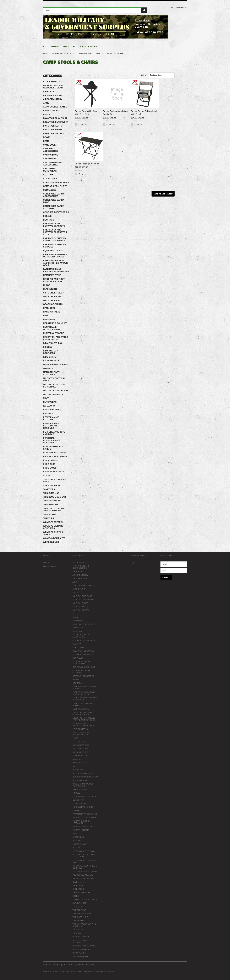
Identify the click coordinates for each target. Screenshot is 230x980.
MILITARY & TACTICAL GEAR (63, 53)
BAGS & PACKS (51, 111)
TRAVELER (49, 518)
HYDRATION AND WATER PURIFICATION (56, 338)
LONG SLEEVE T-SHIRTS (55, 364)
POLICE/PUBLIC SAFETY (55, 453)
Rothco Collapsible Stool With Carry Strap (86, 113)
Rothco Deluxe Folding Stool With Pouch (144, 113)
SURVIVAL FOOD (51, 485)
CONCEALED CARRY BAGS (54, 201)
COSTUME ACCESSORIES (56, 212)
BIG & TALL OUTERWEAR (56, 122)
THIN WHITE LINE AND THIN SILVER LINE (54, 509)
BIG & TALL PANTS (53, 126)
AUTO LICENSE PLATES (55, 107)
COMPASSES (50, 190)
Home (45, 53)
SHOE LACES (50, 468)
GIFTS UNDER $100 (53, 293)
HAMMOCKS (49, 308)
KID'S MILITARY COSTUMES (51, 352)
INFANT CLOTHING (53, 343)
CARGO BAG (50, 159)
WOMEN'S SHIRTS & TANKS (53, 533)
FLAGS (47, 285)
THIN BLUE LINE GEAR (54, 497)
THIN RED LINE (51, 504)
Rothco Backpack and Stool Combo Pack (115, 113)
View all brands (50, 566)
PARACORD (49, 406)
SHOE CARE (49, 464)
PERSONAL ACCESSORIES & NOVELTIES (52, 440)
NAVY (46, 398)
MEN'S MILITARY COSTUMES (51, 373)
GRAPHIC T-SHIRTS (53, 304)
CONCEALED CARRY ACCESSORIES (54, 195)
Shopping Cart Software (92, 972)
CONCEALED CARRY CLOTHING (54, 207)
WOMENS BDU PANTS (54, 538)
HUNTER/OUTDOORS (54, 333)
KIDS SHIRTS (50, 357)
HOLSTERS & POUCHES (55, 323)
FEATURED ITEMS (52, 275)
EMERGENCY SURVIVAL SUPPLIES (55, 246)
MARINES (48, 368)
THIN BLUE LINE (51, 493)
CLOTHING (48, 175)
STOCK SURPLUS (52, 82)
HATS (46, 316)
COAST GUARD (51, 179)
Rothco (46, 562)
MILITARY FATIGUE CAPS (56, 391)
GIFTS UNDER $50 (52, 300)
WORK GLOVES (51, 542)
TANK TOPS (49, 489)
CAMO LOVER (50, 145)
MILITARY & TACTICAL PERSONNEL (54, 386)
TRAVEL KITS (50, 514)
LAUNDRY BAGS (51, 361)
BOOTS (47, 137)
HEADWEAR (49, 319)
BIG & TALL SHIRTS (53, 130)
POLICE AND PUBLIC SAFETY (54, 448)
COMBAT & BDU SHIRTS (55, 186)
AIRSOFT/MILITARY (53, 99)
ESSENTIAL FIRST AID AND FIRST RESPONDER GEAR (55, 263)
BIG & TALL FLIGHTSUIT (55, 118)
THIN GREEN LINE (52, 501)
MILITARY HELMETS (53, 394)
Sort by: (144, 75)
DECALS (47, 216)
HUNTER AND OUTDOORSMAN (51, 328)
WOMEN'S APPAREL (53, 522)
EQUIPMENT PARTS (53, 251)
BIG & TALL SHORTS (53, 133)
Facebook (133, 563)
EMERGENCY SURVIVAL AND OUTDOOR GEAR (55, 239)
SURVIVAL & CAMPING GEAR (54, 480)
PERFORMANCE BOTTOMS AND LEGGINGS (51, 426)
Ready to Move (50, 460)
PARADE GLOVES (52, 410)
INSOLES (48, 347)
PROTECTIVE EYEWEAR (55, 456)
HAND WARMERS (52, 312)
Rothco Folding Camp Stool (87, 164)
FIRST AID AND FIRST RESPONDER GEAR (54, 87)
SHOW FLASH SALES (54, 472)
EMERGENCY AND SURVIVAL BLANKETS (54, 225)
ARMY (46, 103)
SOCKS (47, 476)
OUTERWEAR (50, 402)
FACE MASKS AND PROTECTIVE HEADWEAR (56, 270)
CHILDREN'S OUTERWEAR (50, 170)
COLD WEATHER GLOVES (56, 182)
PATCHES (48, 413)
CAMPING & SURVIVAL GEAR (89, 53)
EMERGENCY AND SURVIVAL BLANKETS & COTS (55, 232)
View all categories (80, 957)
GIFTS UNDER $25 (52, 297)
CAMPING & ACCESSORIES (51, 150)
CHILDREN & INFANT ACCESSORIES (53, 164)
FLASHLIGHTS (50, 289)
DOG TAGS (49, 220)
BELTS (46, 114)
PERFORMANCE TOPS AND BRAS (54, 433)
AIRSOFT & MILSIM (53, 95)
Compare (83, 125)
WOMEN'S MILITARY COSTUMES (53, 527)
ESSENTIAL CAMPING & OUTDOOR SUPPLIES (55, 256)
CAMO (46, 141)
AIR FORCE (49, 92)
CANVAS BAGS (51, 155)
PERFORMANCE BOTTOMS (51, 418)
